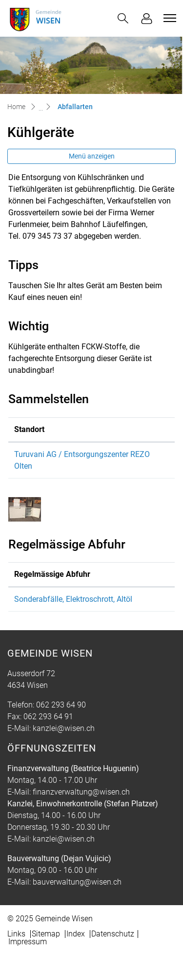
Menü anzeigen (92, 156)
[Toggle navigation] (168, 18)
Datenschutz (113, 934)
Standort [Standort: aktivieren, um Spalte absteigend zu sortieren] (29, 429)
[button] (123, 18)
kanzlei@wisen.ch (64, 728)
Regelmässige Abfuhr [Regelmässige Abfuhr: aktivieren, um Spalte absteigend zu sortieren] (52, 574)
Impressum (28, 942)
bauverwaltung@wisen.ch (77, 882)
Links (16, 934)
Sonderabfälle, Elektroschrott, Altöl (73, 599)
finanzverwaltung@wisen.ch (81, 792)
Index (76, 934)
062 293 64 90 (61, 705)
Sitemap (46, 934)
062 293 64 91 (48, 717)
